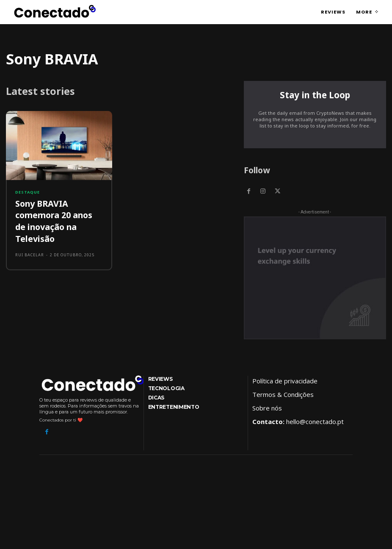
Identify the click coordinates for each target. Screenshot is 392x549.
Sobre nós (267, 407)
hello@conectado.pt (315, 421)
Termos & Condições (283, 394)
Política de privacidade (285, 380)
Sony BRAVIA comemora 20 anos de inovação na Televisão (59, 211)
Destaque (28, 192)
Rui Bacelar (30, 236)
